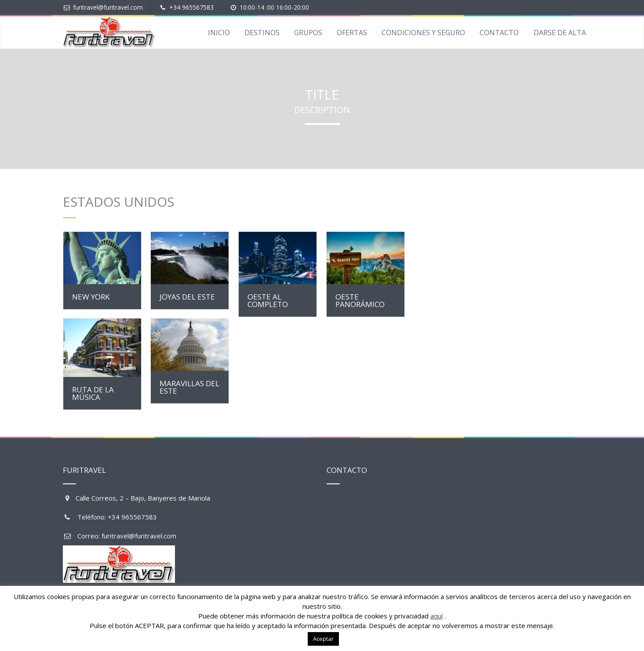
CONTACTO (499, 33)
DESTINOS (262, 33)
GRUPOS (308, 33)
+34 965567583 (191, 7)
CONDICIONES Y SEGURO (423, 33)
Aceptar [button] (323, 639)
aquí (437, 616)
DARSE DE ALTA (560, 33)
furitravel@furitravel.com (108, 7)
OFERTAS (352, 33)
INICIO (219, 33)
